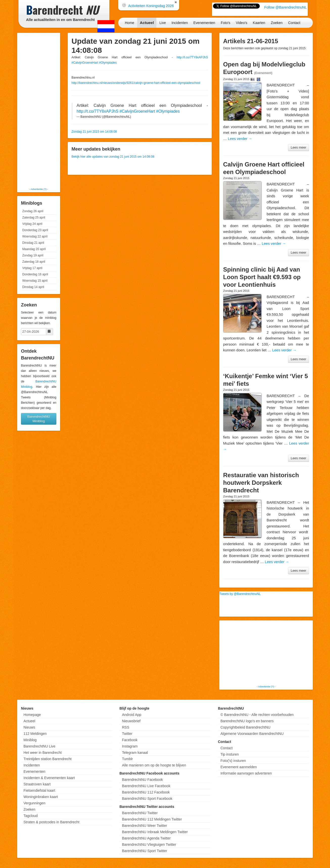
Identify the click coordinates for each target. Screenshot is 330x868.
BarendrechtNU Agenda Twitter (146, 838)
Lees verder (240, 139)
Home (129, 23)
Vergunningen (34, 803)
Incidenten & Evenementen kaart (49, 778)
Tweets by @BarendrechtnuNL (240, 594)
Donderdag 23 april (35, 230)
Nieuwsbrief (131, 721)
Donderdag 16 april (35, 274)
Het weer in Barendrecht (43, 753)
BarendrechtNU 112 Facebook (146, 792)
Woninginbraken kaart (41, 797)
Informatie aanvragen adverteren (246, 773)
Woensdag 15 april (35, 281)
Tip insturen (230, 754)
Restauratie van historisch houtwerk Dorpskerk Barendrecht (261, 483)
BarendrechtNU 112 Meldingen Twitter (152, 819)
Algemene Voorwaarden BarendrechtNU (252, 734)
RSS (126, 727)
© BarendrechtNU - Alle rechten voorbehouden (257, 715)
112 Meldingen (35, 734)
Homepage (32, 715)
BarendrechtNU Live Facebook (146, 786)
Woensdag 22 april (35, 236)
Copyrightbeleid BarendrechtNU (245, 727)
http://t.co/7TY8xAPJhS (192, 57)
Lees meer (299, 147)
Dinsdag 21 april (33, 243)
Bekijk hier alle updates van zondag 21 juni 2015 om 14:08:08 (113, 157)
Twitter (127, 734)
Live (163, 23)
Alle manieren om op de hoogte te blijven (154, 765)
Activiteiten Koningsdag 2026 (151, 6)
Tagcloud (31, 816)
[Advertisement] (39, 110)
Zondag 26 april (33, 211)
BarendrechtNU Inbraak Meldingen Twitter (155, 832)
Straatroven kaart (37, 784)
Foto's (226, 23)
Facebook (130, 740)
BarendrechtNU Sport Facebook (147, 799)
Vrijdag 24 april (32, 224)
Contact (294, 23)
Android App (132, 715)
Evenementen (204, 23)
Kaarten (259, 23)
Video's (241, 23)
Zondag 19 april (33, 255)
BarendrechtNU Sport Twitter (145, 851)
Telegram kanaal (135, 753)
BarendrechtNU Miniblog (39, 419)
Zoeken (277, 23)
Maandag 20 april (34, 249)
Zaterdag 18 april (34, 262)
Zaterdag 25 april (34, 218)
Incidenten (180, 23)
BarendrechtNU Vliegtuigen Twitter (149, 845)
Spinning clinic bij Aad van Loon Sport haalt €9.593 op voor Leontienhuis (262, 277)
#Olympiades (108, 63)
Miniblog (30, 740)
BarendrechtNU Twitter (140, 813)
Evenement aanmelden (239, 767)
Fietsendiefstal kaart (39, 790)
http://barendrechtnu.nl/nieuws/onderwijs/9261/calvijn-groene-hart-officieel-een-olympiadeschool (136, 83)
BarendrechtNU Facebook (143, 780)
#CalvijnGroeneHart (85, 63)
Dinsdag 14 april (33, 287)
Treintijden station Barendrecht (48, 759)
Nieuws (29, 727)
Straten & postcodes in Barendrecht (51, 822)
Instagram (130, 746)
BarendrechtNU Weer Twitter (145, 826)
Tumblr (127, 759)
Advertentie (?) (39, 189)
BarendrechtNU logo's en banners (247, 721)
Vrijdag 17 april (32, 268)
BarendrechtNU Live (39, 746)
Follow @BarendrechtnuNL (286, 7)
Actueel (147, 23)
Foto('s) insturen (233, 761)
